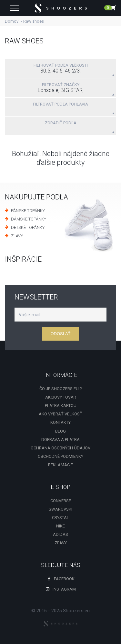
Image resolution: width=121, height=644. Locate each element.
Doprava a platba (60, 440)
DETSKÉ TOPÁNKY (28, 227)
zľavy (61, 543)
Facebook (61, 579)
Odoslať (60, 334)
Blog (60, 431)
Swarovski (60, 509)
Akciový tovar (61, 397)
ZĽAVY (17, 236)
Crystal (60, 518)
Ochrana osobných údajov (60, 448)
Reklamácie (60, 465)
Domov (12, 21)
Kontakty (60, 422)
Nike (60, 526)
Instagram (61, 589)
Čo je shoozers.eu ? (61, 389)
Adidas (60, 534)
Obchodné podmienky (60, 456)
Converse (61, 501)
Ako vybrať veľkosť (60, 414)
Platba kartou (61, 406)
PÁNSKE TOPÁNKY (28, 211)
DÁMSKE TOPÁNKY (29, 219)
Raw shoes (34, 21)
